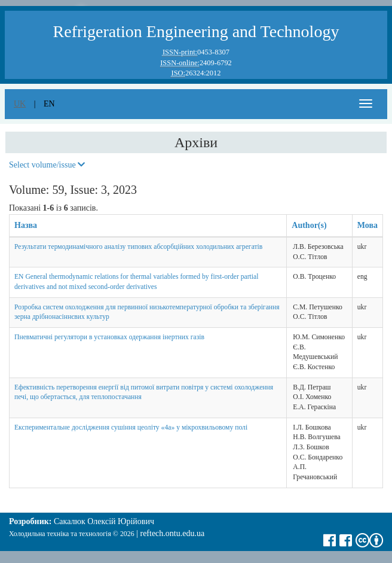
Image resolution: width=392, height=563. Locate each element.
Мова (367, 225)
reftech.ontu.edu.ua (172, 533)
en (49, 104)
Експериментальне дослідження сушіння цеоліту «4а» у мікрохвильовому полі (131, 427)
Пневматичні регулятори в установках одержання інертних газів (109, 337)
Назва (26, 225)
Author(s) (309, 225)
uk (20, 104)
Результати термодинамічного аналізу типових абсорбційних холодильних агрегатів (138, 247)
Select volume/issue (47, 165)
